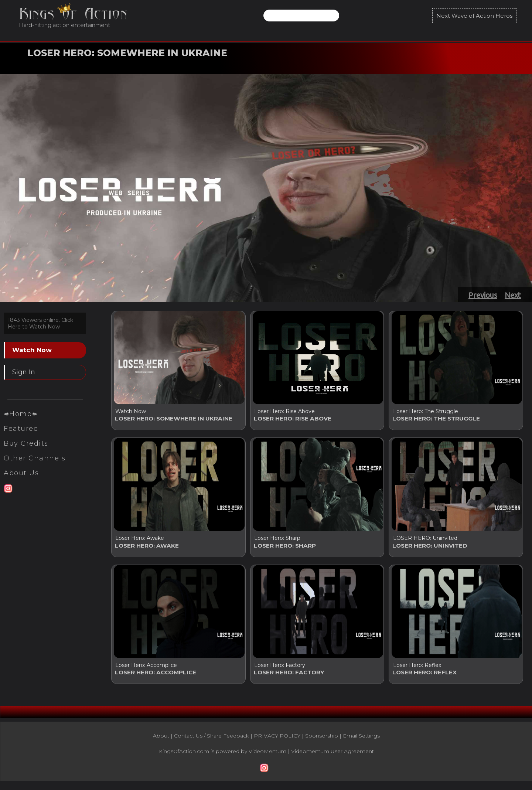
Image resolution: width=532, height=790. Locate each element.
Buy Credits (26, 457)
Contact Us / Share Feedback (212, 741)
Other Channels (35, 471)
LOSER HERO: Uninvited (425, 540)
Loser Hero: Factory (280, 668)
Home (21, 427)
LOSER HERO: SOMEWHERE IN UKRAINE (127, 53)
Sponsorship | (324, 741)
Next (513, 295)
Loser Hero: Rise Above (284, 411)
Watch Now (47, 64)
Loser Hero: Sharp (277, 540)
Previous (483, 295)
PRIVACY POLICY (277, 741)
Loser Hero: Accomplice (146, 668)
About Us (21, 486)
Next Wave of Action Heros (474, 16)
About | (163, 741)
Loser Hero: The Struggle (425, 411)
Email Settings (361, 741)
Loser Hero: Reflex (417, 668)
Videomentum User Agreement (332, 756)
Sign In (24, 372)
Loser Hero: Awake (140, 540)
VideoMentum (267, 756)
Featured (21, 442)
